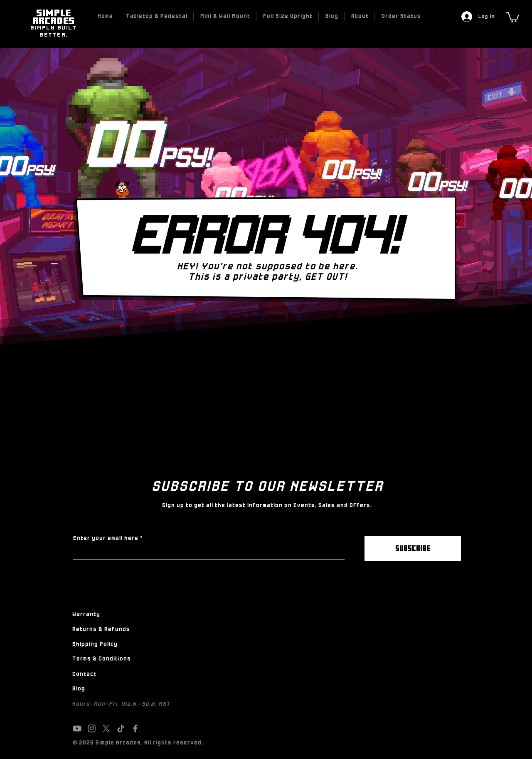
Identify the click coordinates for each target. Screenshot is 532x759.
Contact (84, 674)
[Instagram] (92, 728)
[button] (156, 16)
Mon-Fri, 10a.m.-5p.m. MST (132, 704)
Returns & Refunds (101, 630)
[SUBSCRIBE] (413, 548)
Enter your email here (105, 539)
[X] (106, 728)
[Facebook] (135, 728)
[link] (513, 17)
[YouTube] (77, 728)
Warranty (86, 615)
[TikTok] (121, 728)
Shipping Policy (95, 644)
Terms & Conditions (101, 659)
